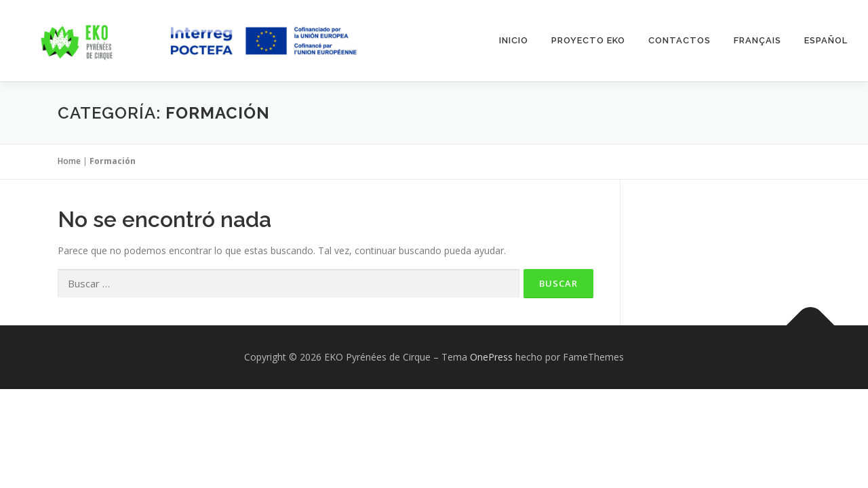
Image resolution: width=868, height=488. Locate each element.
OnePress (491, 357)
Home (69, 161)
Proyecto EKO (588, 40)
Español (826, 40)
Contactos (679, 40)
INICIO (514, 40)
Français (757, 40)
